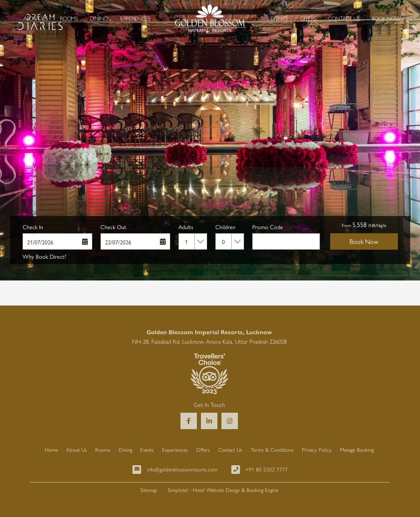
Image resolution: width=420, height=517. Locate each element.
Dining (99, 18)
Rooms (69, 18)
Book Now (386, 18)
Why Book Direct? (44, 256)
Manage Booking (357, 449)
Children (225, 227)
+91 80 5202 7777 (267, 469)
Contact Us (344, 18)
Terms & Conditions (272, 449)
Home (51, 449)
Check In (33, 227)
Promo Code (268, 227)
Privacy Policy (317, 449)
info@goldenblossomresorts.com (182, 469)
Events (279, 18)
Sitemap (149, 490)
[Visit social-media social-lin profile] (209, 421)
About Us (35, 18)
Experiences (135, 18)
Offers (308, 18)
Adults (186, 227)
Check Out (113, 227)
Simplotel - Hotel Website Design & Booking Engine (223, 490)
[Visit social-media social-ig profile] (230, 421)
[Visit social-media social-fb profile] (189, 421)
